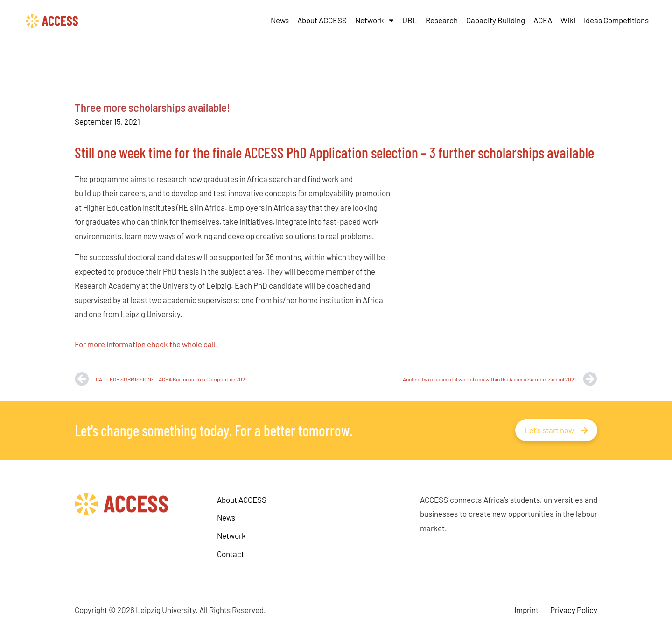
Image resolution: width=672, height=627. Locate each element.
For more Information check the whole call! (146, 344)
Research (442, 20)
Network (374, 20)
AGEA (543, 20)
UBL (410, 20)
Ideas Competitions (616, 20)
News (280, 20)
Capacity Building (496, 20)
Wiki (568, 20)
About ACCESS (322, 20)
